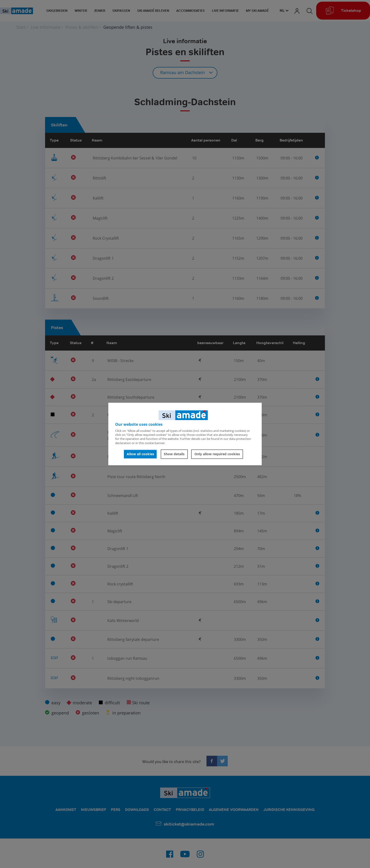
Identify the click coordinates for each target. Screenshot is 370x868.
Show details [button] (174, 454)
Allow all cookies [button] (140, 454)
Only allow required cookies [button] (217, 454)
